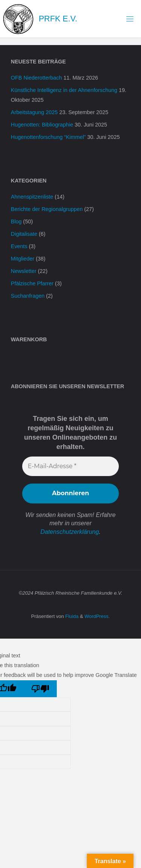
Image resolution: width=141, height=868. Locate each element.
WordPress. (97, 616)
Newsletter (24, 271)
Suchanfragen (28, 296)
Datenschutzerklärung (70, 532)
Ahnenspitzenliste (32, 197)
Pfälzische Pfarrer (32, 283)
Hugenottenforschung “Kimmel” (48, 137)
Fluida (71, 616)
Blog (16, 222)
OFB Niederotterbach (36, 78)
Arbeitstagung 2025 (34, 112)
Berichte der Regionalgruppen (47, 209)
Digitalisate (24, 234)
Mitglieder (23, 259)
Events (19, 246)
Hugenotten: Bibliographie (42, 125)
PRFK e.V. (58, 19)
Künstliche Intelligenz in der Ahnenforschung (64, 90)
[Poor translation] (40, 689)
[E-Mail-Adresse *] (70, 466)
